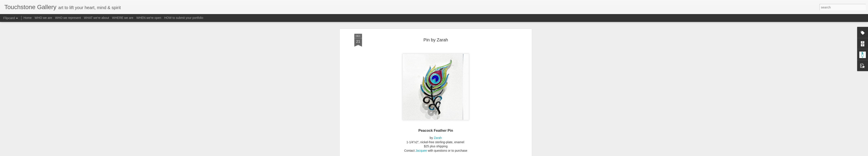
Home (27, 18)
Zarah (438, 126)
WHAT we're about (97, 18)
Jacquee (421, 139)
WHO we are (43, 18)
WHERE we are (123, 18)
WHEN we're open (149, 18)
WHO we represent (68, 18)
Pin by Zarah (436, 28)
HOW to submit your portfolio (184, 18)
